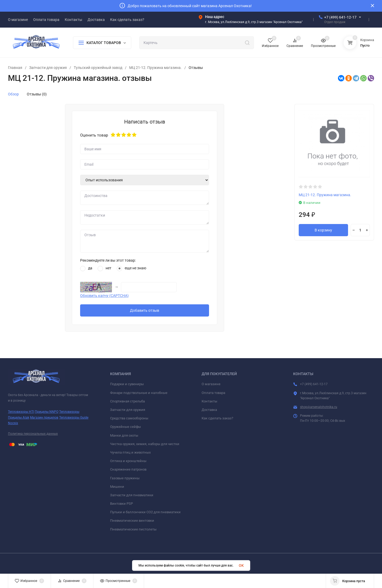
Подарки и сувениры (127, 384)
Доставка (209, 410)
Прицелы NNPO (47, 412)
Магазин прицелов (44, 418)
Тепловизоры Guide (74, 418)
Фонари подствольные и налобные (139, 393)
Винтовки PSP (121, 504)
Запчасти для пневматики (132, 495)
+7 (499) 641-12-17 (340, 17)
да (86, 269)
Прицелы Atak (19, 418)
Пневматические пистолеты (133, 529)
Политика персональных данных (33, 434)
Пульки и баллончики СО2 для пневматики (145, 512)
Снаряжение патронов (128, 469)
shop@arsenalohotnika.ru (319, 407)
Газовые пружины (125, 478)
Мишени (117, 487)
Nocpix (13, 423)
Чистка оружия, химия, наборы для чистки (145, 444)
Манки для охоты (124, 435)
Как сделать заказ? (217, 418)
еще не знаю (131, 269)
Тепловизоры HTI (21, 412)
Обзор (13, 94)
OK (241, 565)
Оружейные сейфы (125, 427)
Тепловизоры (69, 412)
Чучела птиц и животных (130, 452)
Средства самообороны (129, 418)
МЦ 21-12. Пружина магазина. (155, 68)
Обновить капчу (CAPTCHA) (104, 296)
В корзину (323, 230)
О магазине (211, 384)
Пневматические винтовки (132, 521)
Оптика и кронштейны (128, 461)
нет (105, 269)
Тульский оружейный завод (98, 68)
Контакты (209, 401)
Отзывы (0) (37, 94)
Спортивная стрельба (127, 401)
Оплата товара (213, 393)
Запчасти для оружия (48, 68)
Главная (15, 68)
